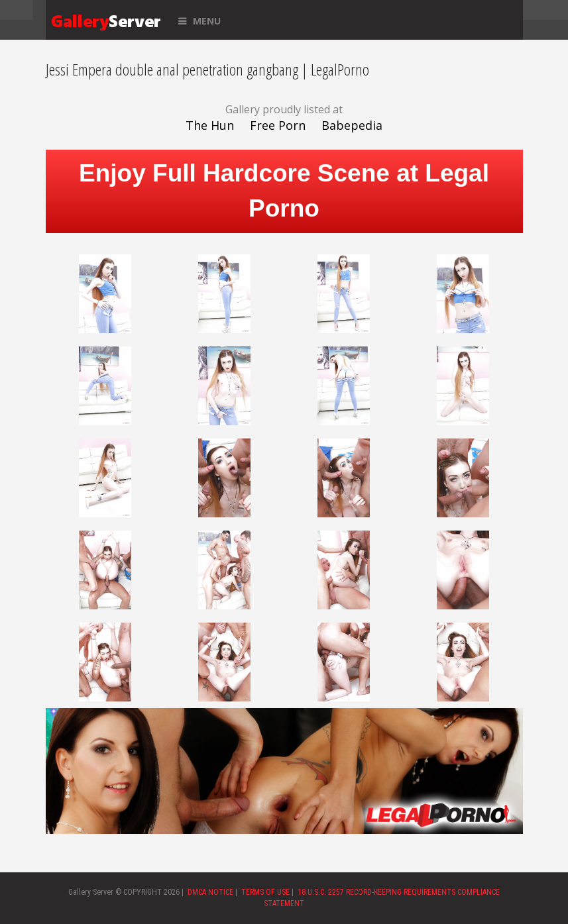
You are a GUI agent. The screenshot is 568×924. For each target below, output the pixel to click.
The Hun (210, 125)
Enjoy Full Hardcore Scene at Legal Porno (284, 191)
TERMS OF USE (265, 892)
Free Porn (278, 125)
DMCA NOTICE (210, 892)
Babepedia (352, 125)
